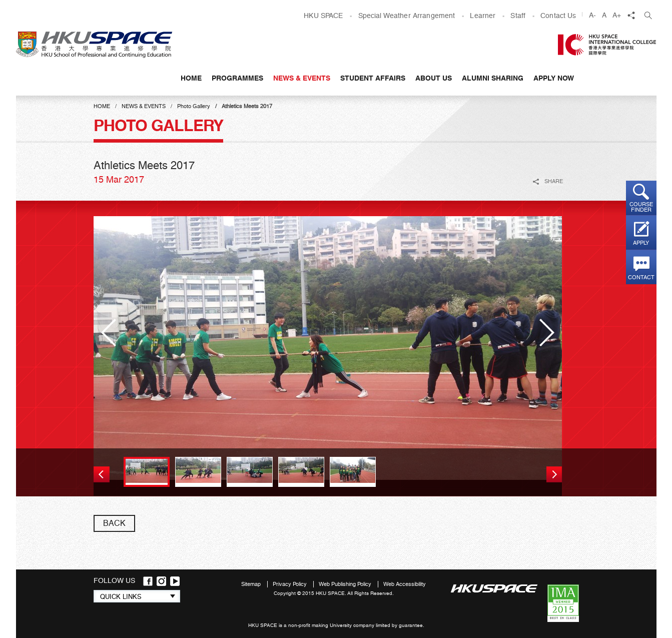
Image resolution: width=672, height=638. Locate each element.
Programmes (237, 78)
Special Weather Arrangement (407, 16)
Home (191, 78)
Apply (641, 243)
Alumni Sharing (493, 78)
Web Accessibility (405, 584)
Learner (483, 16)
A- (592, 15)
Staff (518, 16)
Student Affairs (373, 78)
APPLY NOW (554, 78)
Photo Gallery (194, 106)
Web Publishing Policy (346, 584)
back (114, 523)
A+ (617, 15)
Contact (641, 277)
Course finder (641, 207)
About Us (434, 78)
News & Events (302, 78)
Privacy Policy (290, 584)
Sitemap (252, 584)
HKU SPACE (323, 16)
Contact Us (558, 16)
